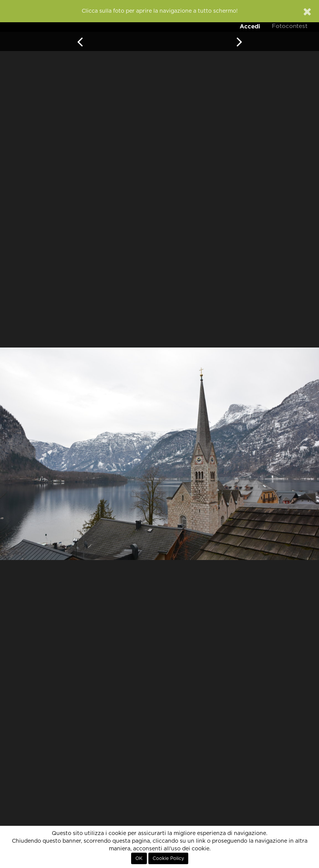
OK (139, 858)
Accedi (250, 26)
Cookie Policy (168, 858)
